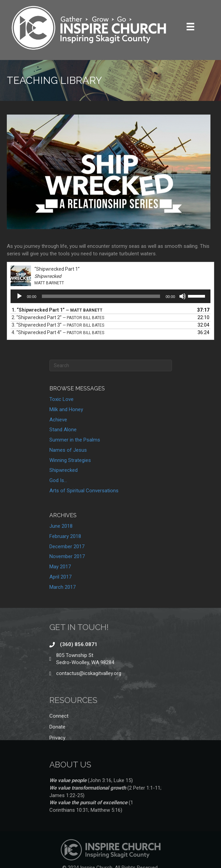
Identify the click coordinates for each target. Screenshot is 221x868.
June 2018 (61, 526)
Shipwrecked (64, 470)
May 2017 (60, 567)
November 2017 (67, 556)
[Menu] (190, 27)
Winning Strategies (70, 460)
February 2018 (65, 536)
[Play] (19, 296)
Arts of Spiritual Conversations (84, 491)
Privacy (57, 738)
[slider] (101, 296)
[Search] (111, 365)
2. (58, 317)
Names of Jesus (68, 450)
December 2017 (67, 547)
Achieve (58, 420)
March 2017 (62, 587)
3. (58, 325)
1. (57, 310)
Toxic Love (61, 399)
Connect (59, 716)
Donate (57, 727)
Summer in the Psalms (75, 440)
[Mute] (183, 296)
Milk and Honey (66, 409)
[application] (110, 296)
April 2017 (60, 577)
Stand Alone (63, 430)
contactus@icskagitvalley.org (89, 673)
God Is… (58, 480)
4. (58, 332)
